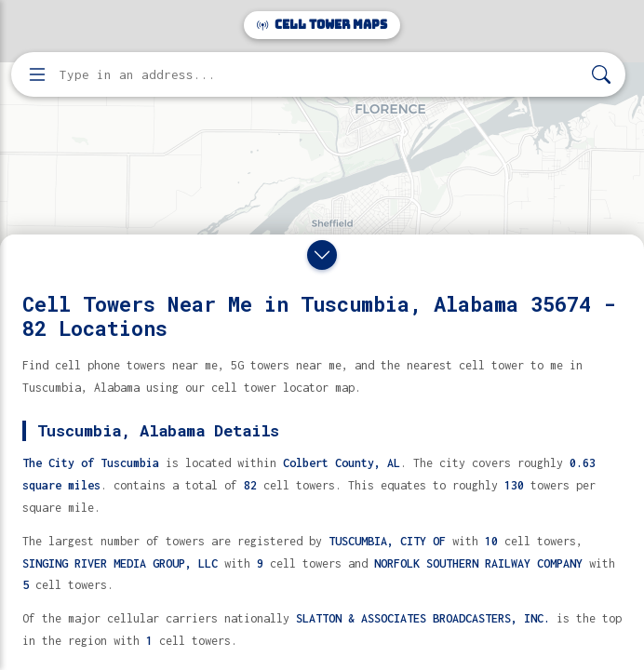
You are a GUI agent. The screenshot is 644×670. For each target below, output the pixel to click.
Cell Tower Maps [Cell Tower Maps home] (322, 25)
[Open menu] (37, 74)
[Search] (601, 75)
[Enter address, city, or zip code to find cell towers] (320, 75)
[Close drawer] (322, 255)
